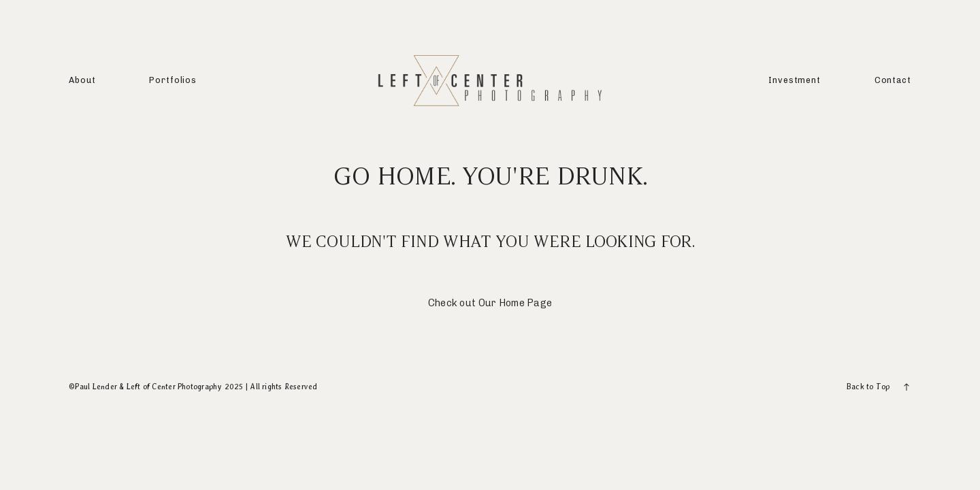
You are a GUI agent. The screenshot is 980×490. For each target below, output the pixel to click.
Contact (893, 80)
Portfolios (173, 80)
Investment (795, 80)
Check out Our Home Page (490, 303)
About (82, 80)
